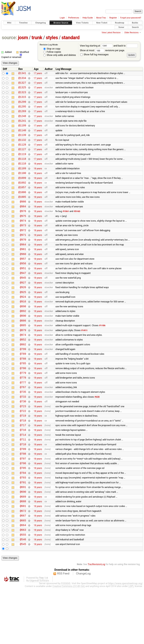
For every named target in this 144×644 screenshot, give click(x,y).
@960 (23, 276)
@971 (23, 255)
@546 (23, 595)
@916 (23, 329)
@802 (23, 377)
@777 (23, 419)
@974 (23, 239)
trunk (37, 38)
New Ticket (102, 23)
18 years (38, 175)
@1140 (22, 138)
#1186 (102, 356)
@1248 (22, 122)
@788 (23, 393)
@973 (23, 244)
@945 (23, 302)
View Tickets (82, 23)
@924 (23, 324)
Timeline (23, 23)
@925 (23, 318)
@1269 (22, 116)
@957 (23, 281)
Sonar (121, 27)
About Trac (101, 18)
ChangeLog (83, 630)
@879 (23, 361)
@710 (23, 489)
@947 (23, 297)
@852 (23, 371)
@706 (23, 510)
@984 (23, 223)
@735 (23, 430)
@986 (23, 217)
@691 (23, 536)
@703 (23, 526)
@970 (23, 260)
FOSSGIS (66, 640)
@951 (23, 292)
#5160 (77, 228)
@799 (23, 382)
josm (23, 38)
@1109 (22, 180)
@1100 (22, 185)
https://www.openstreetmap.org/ (125, 640)
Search (135, 27)
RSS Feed (63, 630)
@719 (23, 457)
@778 (23, 414)
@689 (23, 547)
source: (9, 38)
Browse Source (61, 23)
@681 (23, 558)
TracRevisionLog (96, 620)
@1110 (22, 175)
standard (70, 38)
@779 (23, 409)
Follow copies (52, 52)
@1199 (22, 132)
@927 (23, 308)
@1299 (22, 106)
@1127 (22, 159)
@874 (23, 366)
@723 (23, 446)
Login (62, 18)
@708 (23, 499)
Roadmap (120, 23)
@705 (23, 515)
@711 (23, 483)
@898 (23, 334)
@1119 (22, 164)
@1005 (22, 212)
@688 (23, 552)
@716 (23, 473)
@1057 (22, 201)
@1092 (22, 196)
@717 (23, 467)
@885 (23, 356)
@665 (23, 574)
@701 (23, 531)
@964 (23, 265)
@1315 (22, 100)
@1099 (22, 191)
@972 (23, 249)
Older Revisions (131, 33)
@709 (23, 494)
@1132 (22, 148)
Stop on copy (52, 49)
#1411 (84, 361)
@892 (23, 340)
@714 (23, 478)
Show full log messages (94, 54)
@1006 (22, 207)
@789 (23, 387)
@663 (23, 584)
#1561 (66, 228)
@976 (23, 228)
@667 (23, 568)
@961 (23, 270)
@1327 (22, 84)
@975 (23, 233)
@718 (23, 462)
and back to (126, 46)
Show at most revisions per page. (102, 50)
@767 (23, 425)
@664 (23, 579)
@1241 (22, 127)
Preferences (74, 18)
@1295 (22, 111)
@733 (23, 435)
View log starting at (97, 46)
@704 (23, 521)
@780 (23, 404)
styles (52, 38)
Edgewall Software (39, 637)
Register (113, 18)
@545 (23, 600)
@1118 (22, 169)
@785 (23, 398)
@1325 (22, 90)
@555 (23, 590)
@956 (23, 286)
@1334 (22, 79)
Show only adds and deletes (60, 55)
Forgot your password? (131, 18)
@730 (23, 441)
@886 (23, 350)
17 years (38, 74)
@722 (23, 451)
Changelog (40, 23)
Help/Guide (88, 18)
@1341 (22, 74)
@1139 (22, 143)
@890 (23, 345)
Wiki (9, 23)
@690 (23, 542)
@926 (23, 313)
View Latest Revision (111, 33)
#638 (97, 435)
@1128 (22, 153)
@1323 (22, 95)
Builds (135, 23)
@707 (23, 505)
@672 (23, 563)
